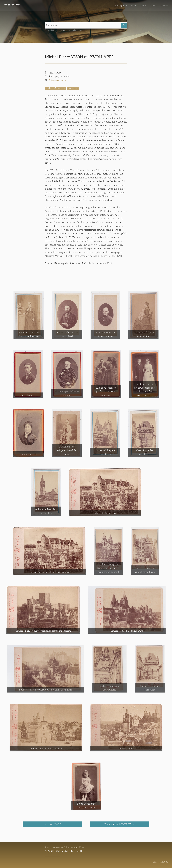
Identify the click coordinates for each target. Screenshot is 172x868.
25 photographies (58, 80)
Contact (153, 5)
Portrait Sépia (12, 5)
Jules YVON (54, 825)
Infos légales (78, 851)
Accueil (133, 5)
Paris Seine (75, 89)
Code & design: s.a (160, 862)
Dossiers (164, 5)
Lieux (143, 5)
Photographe (120, 5)
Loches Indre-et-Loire (56, 89)
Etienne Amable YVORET (118, 825)
